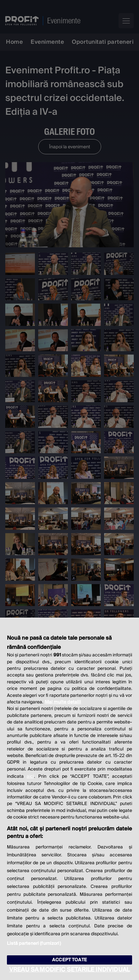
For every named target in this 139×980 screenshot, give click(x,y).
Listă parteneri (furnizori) (34, 943)
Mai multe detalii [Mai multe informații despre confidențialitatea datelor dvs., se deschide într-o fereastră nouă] (63, 702)
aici (30, 776)
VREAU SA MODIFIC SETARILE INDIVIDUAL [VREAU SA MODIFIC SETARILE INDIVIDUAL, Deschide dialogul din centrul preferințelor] (69, 970)
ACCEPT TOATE (69, 960)
